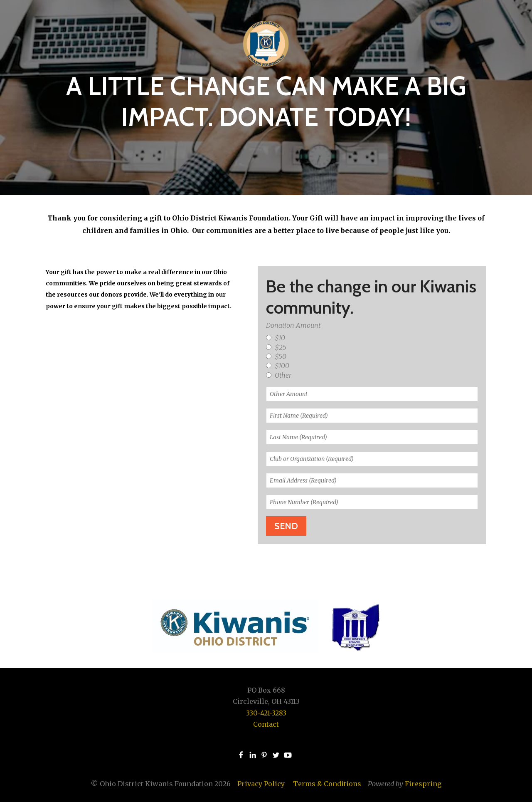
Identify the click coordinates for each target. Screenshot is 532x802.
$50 (276, 356)
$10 (276, 338)
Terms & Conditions (327, 784)
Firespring (423, 784)
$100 (278, 366)
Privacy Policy (261, 784)
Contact (266, 724)
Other (279, 375)
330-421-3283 (266, 713)
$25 (276, 347)
